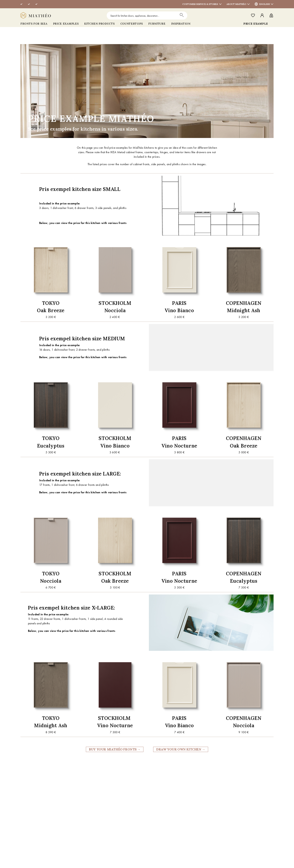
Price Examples (66, 24)
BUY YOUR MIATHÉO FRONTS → (115, 749)
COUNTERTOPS (132, 24)
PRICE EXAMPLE (256, 24)
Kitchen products (99, 24)
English (266, 4)
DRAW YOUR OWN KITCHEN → (181, 749)
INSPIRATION (181, 24)
